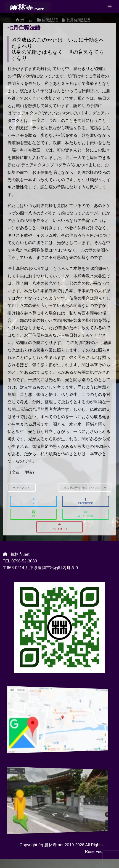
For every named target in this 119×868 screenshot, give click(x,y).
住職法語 (50, 20)
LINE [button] (33, 514)
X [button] (34, 501)
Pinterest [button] (59, 527)
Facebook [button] (85, 501)
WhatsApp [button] (85, 514)
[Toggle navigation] (110, 7)
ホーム (26, 20)
